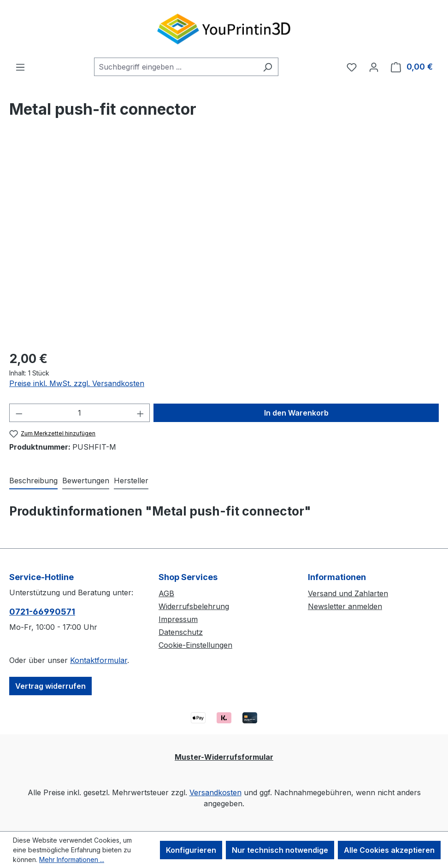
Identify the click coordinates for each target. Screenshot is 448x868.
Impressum (178, 619)
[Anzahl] (80, 413)
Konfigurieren (191, 850)
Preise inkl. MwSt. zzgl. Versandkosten (77, 383)
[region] (224, 243)
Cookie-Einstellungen (195, 645)
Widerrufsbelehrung (194, 606)
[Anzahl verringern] (19, 413)
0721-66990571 (42, 612)
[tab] (33, 481)
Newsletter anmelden (345, 606)
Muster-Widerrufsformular (224, 757)
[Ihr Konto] (374, 67)
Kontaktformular (99, 660)
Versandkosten (215, 792)
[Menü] (20, 67)
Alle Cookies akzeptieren (389, 850)
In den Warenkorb (296, 413)
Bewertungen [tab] (86, 481)
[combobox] (176, 67)
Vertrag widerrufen (50, 686)
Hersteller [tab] (131, 481)
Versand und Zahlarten (348, 593)
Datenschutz (181, 632)
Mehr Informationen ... (72, 859)
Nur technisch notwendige (280, 850)
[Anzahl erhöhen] (141, 413)
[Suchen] (268, 67)
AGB (166, 593)
